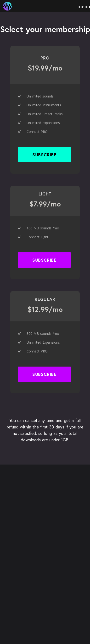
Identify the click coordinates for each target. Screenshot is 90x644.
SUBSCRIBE (44, 374)
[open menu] (84, 6)
